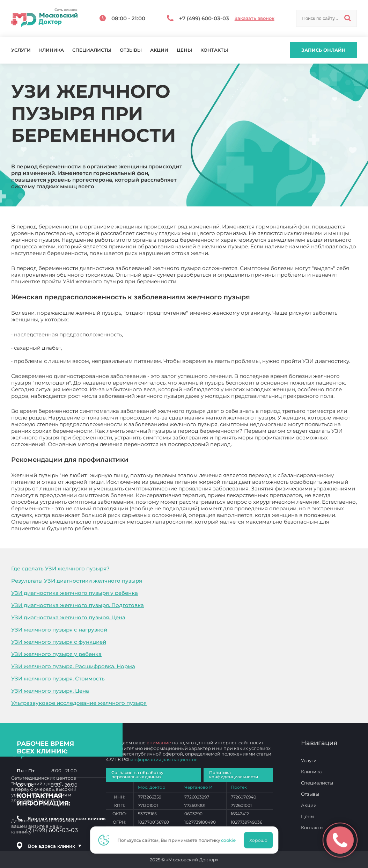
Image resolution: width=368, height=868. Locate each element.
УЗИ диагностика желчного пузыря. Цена (68, 617)
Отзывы (131, 50)
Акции (159, 50)
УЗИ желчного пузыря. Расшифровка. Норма (73, 666)
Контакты (214, 50)
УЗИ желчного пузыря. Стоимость (58, 679)
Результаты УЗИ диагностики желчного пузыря (77, 581)
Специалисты (92, 50)
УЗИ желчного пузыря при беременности (157, 528)
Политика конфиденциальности (234, 775)
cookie (230, 840)
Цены (184, 50)
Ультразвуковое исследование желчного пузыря (79, 703)
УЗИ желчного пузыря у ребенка (56, 654)
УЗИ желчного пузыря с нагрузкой (59, 630)
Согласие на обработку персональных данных (137, 775)
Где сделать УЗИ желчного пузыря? (60, 568)
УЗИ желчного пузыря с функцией (59, 642)
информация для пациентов (164, 759)
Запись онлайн (323, 50)
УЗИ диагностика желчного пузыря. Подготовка (78, 605)
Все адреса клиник (55, 846)
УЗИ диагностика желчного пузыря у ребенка (75, 593)
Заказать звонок (255, 18)
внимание (159, 743)
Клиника (51, 50)
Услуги (21, 50)
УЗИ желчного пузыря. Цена (50, 691)
